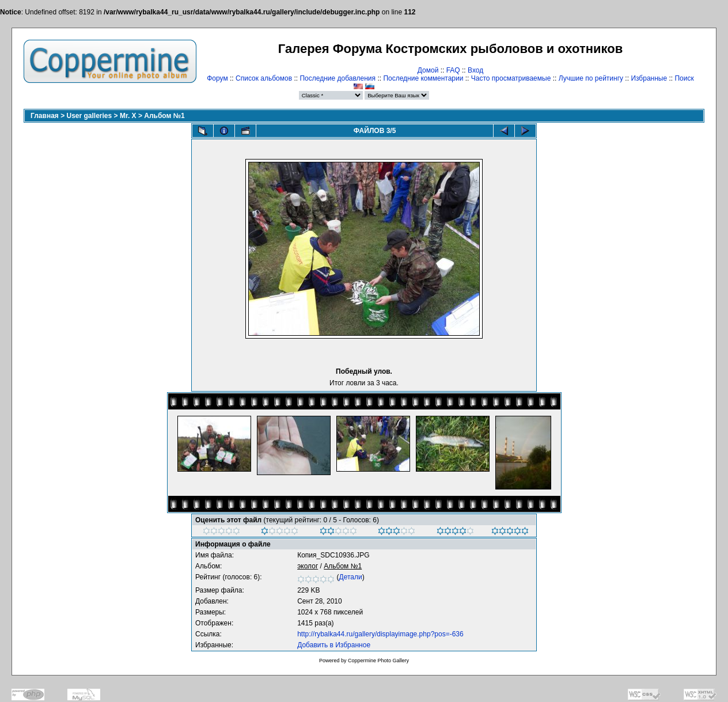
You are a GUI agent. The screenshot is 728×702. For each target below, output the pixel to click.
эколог (308, 566)
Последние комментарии (423, 78)
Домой (428, 70)
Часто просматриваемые (511, 78)
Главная (45, 116)
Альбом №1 (164, 116)
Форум (217, 78)
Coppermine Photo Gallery (378, 661)
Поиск (684, 78)
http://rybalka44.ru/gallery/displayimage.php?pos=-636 (380, 634)
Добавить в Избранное (334, 645)
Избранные (649, 78)
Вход (475, 70)
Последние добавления (338, 78)
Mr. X (128, 116)
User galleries (90, 116)
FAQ (453, 70)
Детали (351, 577)
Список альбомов (264, 78)
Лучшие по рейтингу (591, 78)
